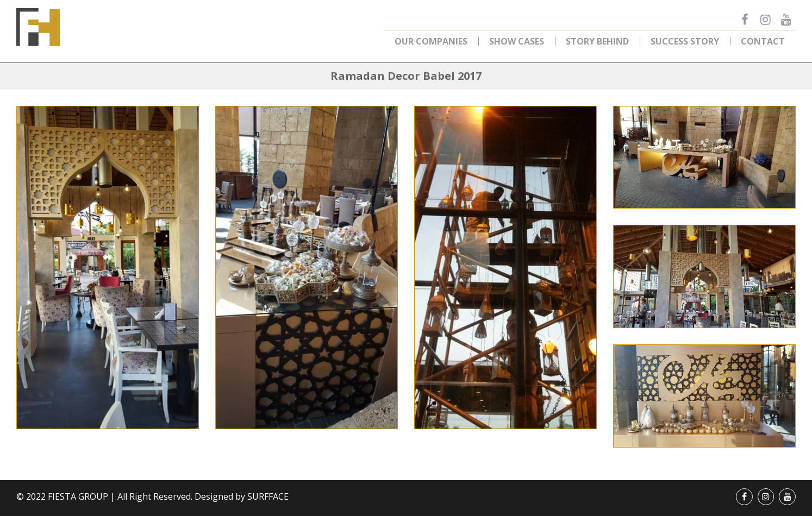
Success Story (685, 41)
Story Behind (597, 41)
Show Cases (517, 41)
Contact (763, 41)
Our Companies (431, 41)
